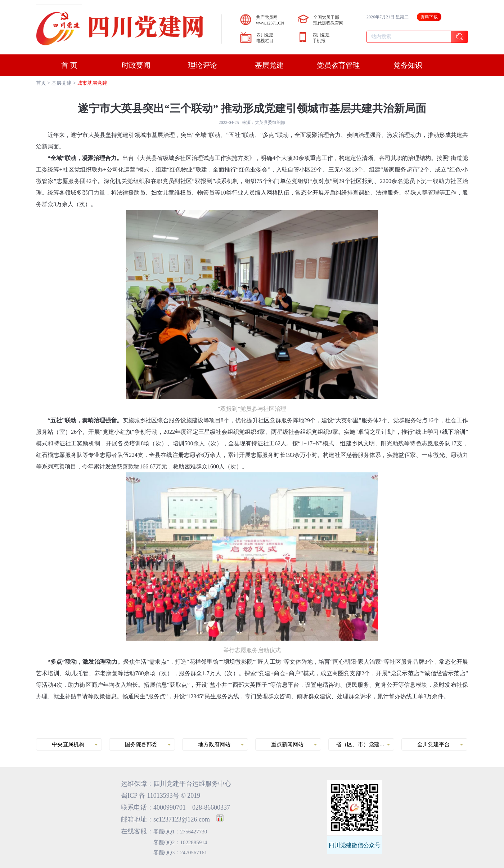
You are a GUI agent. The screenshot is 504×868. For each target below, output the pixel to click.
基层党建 (62, 83)
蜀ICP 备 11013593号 (150, 796)
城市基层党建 (92, 83)
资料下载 (429, 17)
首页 (41, 83)
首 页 (69, 65)
